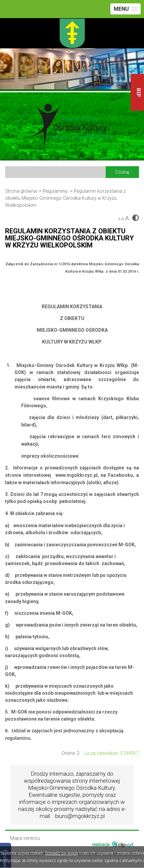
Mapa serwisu (25, 838)
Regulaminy (55, 191)
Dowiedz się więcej (62, 853)
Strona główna (21, 191)
